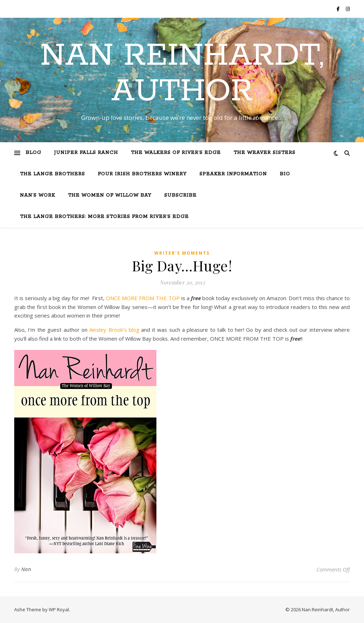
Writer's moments (182, 253)
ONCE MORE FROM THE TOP (143, 298)
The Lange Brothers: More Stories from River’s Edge (104, 217)
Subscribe (180, 195)
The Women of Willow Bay (110, 195)
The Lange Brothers (52, 174)
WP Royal (59, 609)
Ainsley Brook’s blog (115, 330)
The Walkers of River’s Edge (176, 153)
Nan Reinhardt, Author (182, 74)
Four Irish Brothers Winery (142, 174)
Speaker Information (233, 174)
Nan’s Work (38, 195)
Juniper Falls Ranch (86, 153)
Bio (285, 174)
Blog (33, 153)
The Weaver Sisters (264, 153)
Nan (26, 569)
